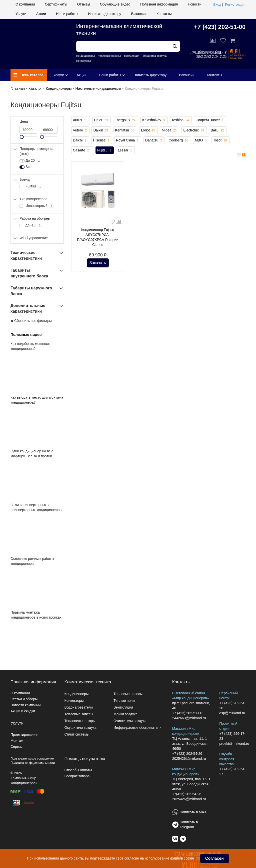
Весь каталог (28, 75)
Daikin (101, 130)
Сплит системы (77, 734)
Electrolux (194, 130)
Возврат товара (77, 776)
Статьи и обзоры (24, 699)
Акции (41, 14)
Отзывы (84, 4)
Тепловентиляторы (80, 721)
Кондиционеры (59, 88)
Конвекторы (74, 701)
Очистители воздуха (130, 721)
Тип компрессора (33, 199)
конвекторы (84, 61)
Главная (18, 88)
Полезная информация (159, 4)
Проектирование (24, 735)
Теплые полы (124, 701)
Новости (194, 4)
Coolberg (179, 140)
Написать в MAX (193, 812)
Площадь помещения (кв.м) (37, 151)
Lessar (125, 150)
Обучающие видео (115, 4)
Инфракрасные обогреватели (137, 728)
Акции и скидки (23, 711)
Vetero (80, 130)
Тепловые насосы (128, 694)
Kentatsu (125, 130)
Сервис (16, 747)
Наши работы (67, 14)
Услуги (21, 14)
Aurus (81, 120)
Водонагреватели (79, 707)
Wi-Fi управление (34, 238)
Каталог (35, 88)
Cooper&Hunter (210, 120)
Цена (24, 121)
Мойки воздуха (125, 714)
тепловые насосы (109, 56)
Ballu (218, 130)
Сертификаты (56, 4)
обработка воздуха (154, 56)
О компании (25, 4)
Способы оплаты (78, 770)
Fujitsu (105, 150)
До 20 (30, 161)
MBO (201, 140)
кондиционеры (85, 56)
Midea (170, 130)
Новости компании (26, 705)
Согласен (214, 858)
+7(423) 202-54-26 (187, 794)
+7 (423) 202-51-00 (220, 27)
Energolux (125, 120)
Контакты (164, 14)
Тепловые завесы (79, 714)
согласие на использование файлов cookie (159, 858)
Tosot (221, 140)
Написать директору (105, 14)
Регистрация (235, 4)
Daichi (80, 140)
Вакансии (139, 14)
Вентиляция (123, 707)
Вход (217, 4)
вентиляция (132, 56)
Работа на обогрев (35, 218)
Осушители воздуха (80, 728)
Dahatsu (154, 140)
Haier (101, 120)
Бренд (25, 179)
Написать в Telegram (189, 825)
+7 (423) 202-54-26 (187, 754)
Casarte (82, 150)
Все (25, 167)
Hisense (102, 140)
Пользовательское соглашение (32, 759)
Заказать (98, 263)
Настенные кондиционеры (98, 88)
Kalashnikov (154, 120)
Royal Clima (128, 140)
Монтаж (17, 741)
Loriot (148, 130)
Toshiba (181, 120)
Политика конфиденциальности (33, 763)
